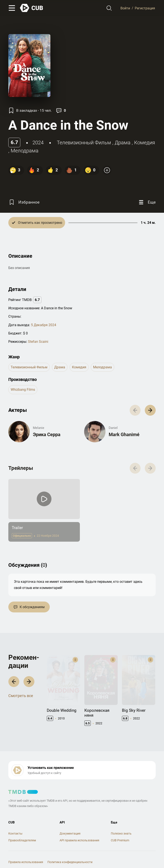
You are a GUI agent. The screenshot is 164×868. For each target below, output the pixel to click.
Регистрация (145, 8)
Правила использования (26, 848)
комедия (145, 143)
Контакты (15, 819)
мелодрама (25, 151)
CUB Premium (120, 826)
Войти (125, 8)
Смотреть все (21, 692)
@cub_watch (102, 855)
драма (123, 143)
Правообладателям (22, 826)
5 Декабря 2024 (44, 325)
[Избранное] (24, 202)
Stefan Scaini (38, 342)
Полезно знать (121, 819)
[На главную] (32, 8)
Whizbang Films (23, 390)
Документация (70, 819)
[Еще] (147, 202)
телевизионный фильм (84, 143)
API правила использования (79, 826)
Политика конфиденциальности (70, 848)
